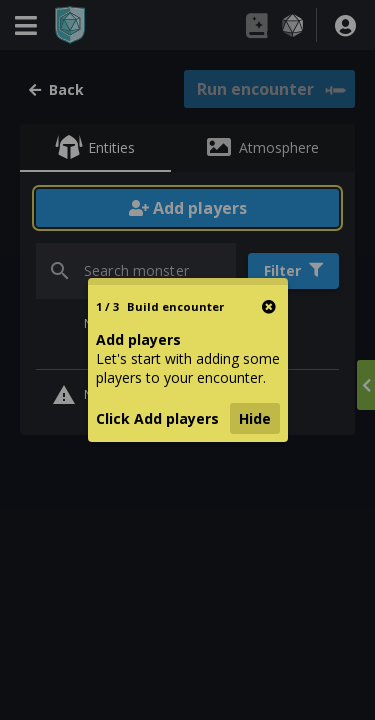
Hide (255, 418)
